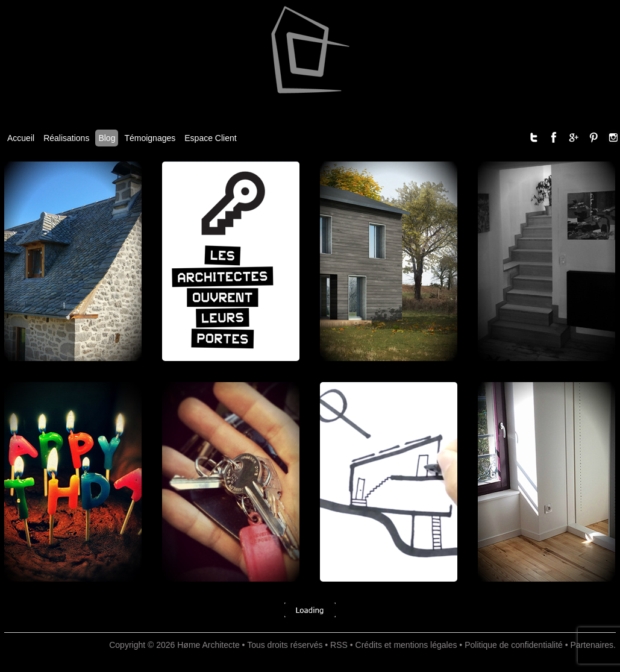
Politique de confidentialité (514, 645)
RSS (339, 645)
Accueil (21, 138)
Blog (107, 138)
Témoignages (150, 138)
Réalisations (66, 138)
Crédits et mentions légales (406, 645)
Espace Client (210, 138)
